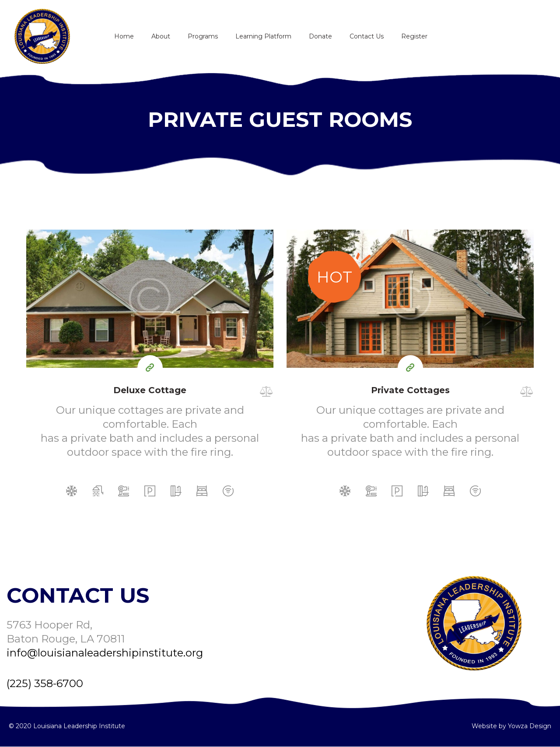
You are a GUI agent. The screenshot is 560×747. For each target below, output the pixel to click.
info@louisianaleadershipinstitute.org (105, 653)
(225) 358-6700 (45, 683)
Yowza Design (530, 726)
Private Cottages (410, 390)
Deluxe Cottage (150, 390)
